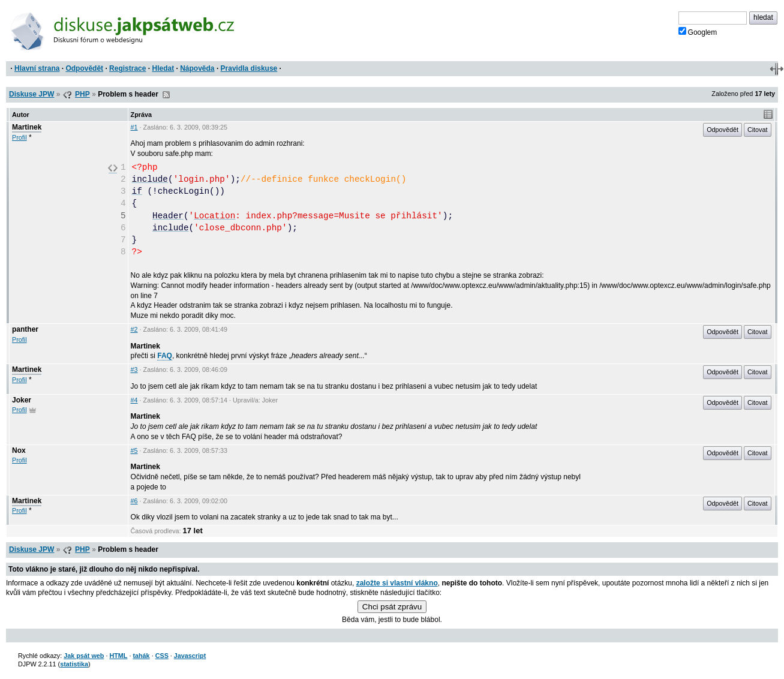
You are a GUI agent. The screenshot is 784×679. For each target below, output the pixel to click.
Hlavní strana (37, 68)
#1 (134, 127)
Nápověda (197, 68)
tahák (141, 656)
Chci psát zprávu (392, 607)
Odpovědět (84, 68)
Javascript (190, 656)
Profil (19, 137)
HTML (118, 656)
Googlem (698, 32)
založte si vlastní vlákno (397, 583)
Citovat (758, 130)
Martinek (27, 127)
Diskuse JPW (31, 94)
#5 (134, 450)
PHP (82, 94)
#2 (134, 329)
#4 (134, 400)
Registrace (127, 68)
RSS (166, 95)
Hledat (163, 68)
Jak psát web (84, 656)
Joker (22, 400)
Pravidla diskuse (249, 68)
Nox (19, 450)
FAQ (165, 356)
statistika (74, 664)
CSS (162, 656)
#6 (134, 501)
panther (25, 329)
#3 (134, 369)
